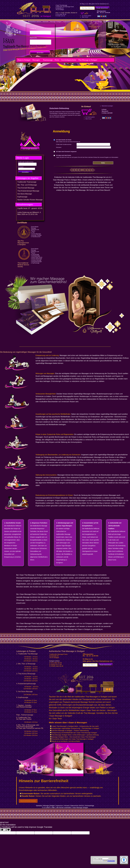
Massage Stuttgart (56, 22)
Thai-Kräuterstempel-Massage (28, 191)
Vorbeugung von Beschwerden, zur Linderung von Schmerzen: (58, 455)
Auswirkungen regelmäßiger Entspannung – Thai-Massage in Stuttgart (75, 728)
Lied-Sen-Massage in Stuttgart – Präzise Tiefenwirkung (70, 730)
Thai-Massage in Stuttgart (88, 60)
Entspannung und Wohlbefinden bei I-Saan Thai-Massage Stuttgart (74, 733)
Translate (109, 861)
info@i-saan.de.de (57, 666)
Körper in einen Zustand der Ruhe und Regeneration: (55, 434)
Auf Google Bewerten (30, 149)
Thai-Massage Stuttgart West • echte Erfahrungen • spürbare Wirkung (75, 735)
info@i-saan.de (61, 16)
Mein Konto (85, 17)
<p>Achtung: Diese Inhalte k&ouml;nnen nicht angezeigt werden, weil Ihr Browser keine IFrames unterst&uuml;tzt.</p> (41, 40)
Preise (57, 60)
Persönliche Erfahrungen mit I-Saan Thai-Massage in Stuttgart (73, 739)
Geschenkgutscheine (69, 60)
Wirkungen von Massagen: (45, 373)
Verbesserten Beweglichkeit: (46, 394)
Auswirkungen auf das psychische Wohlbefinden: (53, 414)
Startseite (46, 22)
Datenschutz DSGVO (85, 22)
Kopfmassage (22, 197)
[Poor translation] (7, 830)
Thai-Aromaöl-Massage (26, 188)
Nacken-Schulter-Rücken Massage (30, 200)
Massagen (36, 60)
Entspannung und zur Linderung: (47, 355)
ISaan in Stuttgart (24, 60)
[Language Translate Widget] (102, 859)
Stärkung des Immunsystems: (46, 475)
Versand (74, 22)
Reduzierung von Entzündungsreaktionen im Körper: (54, 495)
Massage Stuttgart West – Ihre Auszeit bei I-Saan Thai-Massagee (74, 737)
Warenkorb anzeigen (107, 106)
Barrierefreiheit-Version (28, 801)
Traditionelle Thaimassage (27, 182)
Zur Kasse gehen (87, 16)
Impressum (66, 22)
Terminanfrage (97, 22)
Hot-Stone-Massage (25, 194)
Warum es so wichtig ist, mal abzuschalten (66, 741)
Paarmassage (48, 60)
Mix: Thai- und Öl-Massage (27, 185)
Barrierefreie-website (35, 22)
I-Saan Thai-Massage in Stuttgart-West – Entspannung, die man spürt (75, 726)
